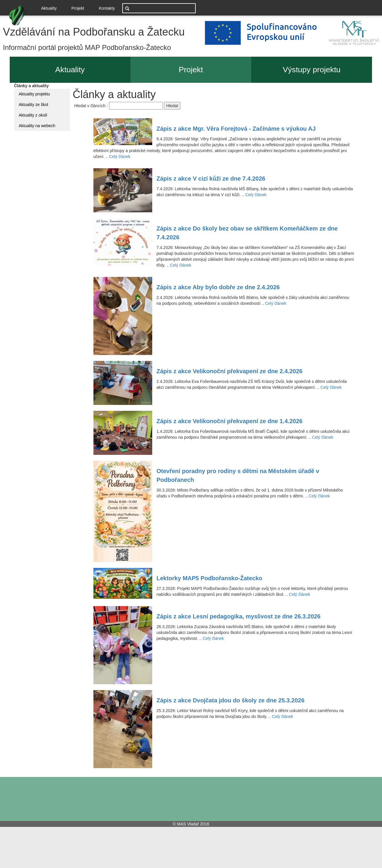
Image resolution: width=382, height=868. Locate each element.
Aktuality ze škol (33, 105)
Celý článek (120, 157)
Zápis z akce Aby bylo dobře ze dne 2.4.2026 (218, 287)
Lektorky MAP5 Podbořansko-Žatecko (210, 578)
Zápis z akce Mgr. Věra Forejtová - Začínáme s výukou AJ (236, 129)
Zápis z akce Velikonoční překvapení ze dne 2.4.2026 (230, 371)
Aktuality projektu (35, 94)
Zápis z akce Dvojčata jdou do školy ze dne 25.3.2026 (231, 700)
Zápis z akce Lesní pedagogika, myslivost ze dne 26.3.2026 (239, 616)
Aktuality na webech (37, 126)
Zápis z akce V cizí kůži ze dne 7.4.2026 (211, 179)
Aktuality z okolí (33, 115)
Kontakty (107, 8)
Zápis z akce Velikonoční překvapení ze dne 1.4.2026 (230, 421)
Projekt (78, 8)
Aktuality (51, 8)
